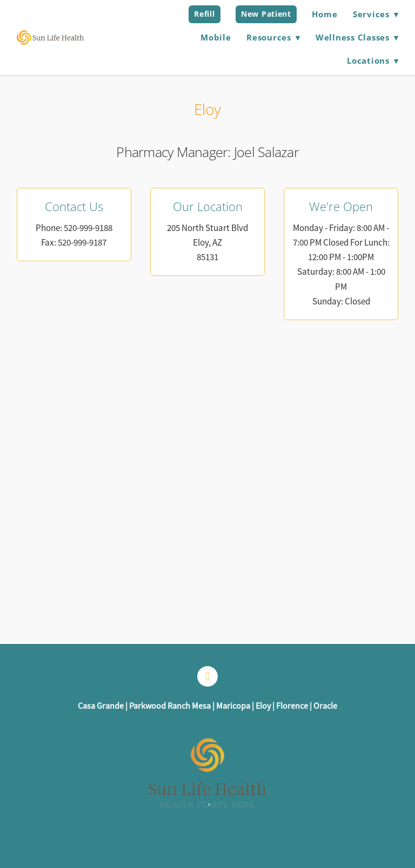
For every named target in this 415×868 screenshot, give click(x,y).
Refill (204, 14)
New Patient (266, 14)
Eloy (263, 706)
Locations (373, 60)
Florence (292, 706)
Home (324, 14)
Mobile (216, 37)
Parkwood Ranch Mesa (170, 706)
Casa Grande (101, 706)
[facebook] (207, 676)
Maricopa (233, 706)
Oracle (325, 706)
